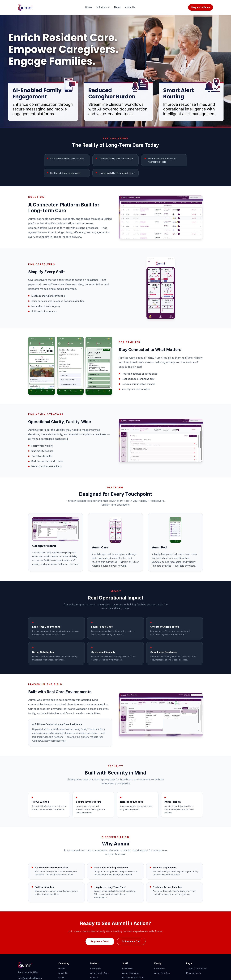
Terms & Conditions (197, 969)
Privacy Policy (194, 973)
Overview (95, 969)
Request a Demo (201, 7)
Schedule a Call (131, 941)
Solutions (103, 7)
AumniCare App (130, 973)
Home (89, 7)
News (117, 7)
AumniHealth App (99, 973)
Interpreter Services (133, 978)
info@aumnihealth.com (30, 978)
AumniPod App (162, 973)
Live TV (94, 978)
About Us (130, 7)
